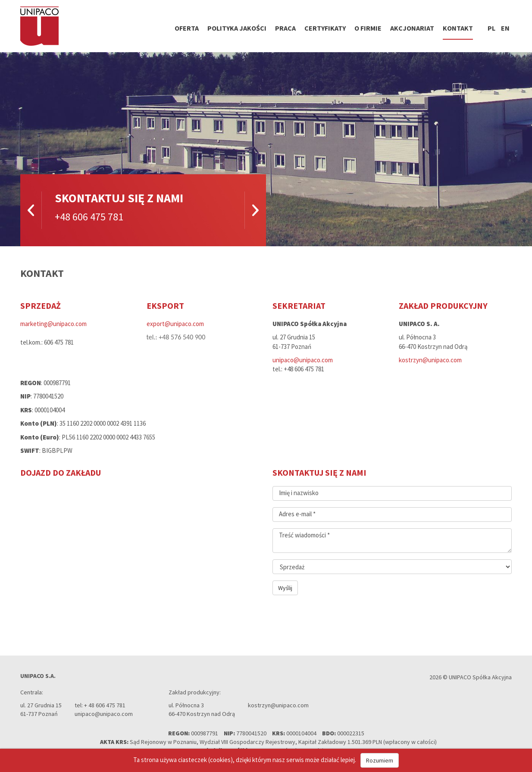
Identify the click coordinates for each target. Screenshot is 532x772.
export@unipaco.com (175, 324)
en (505, 28)
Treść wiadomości (304, 535)
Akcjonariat (412, 28)
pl (491, 28)
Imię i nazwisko (299, 493)
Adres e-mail (297, 514)
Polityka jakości (237, 28)
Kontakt (458, 28)
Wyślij (285, 588)
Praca (285, 28)
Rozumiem (380, 760)
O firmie (368, 28)
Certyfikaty (325, 28)
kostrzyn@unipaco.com (430, 360)
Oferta (187, 28)
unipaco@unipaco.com (303, 360)
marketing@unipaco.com (53, 324)
